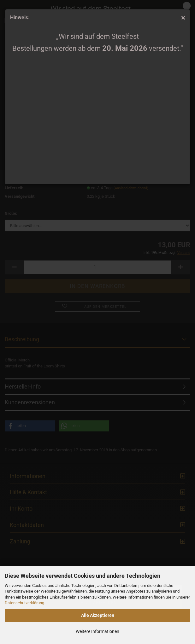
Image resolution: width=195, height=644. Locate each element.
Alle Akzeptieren (98, 615)
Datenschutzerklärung (24, 603)
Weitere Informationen (98, 631)
